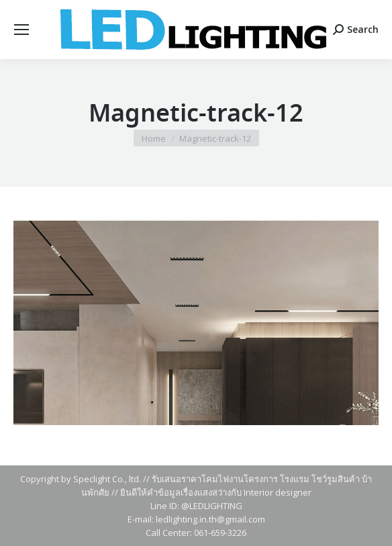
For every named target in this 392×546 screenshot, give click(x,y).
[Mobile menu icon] (21, 30)
